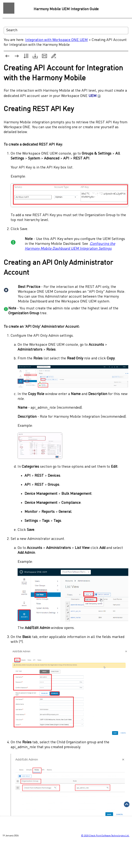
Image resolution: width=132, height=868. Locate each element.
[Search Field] (66, 31)
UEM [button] (94, 96)
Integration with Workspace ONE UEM (57, 40)
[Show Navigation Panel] (9, 8)
